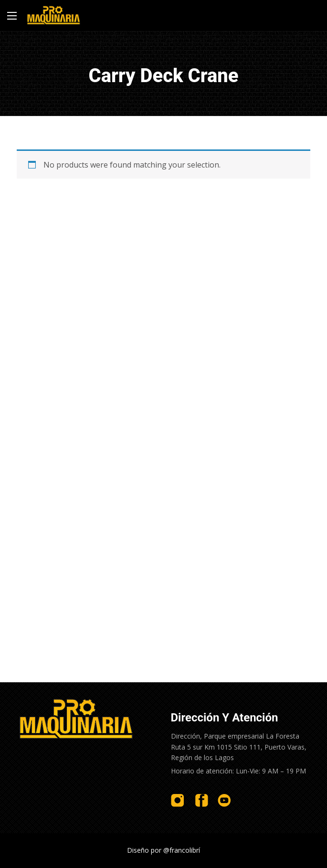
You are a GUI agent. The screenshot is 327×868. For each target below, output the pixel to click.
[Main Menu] (12, 16)
